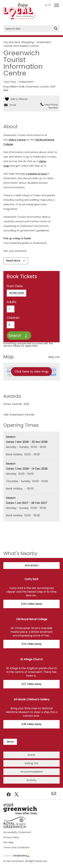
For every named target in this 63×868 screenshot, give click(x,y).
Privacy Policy (11, 837)
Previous (59, 733)
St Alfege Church (32, 659)
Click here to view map (32, 371)
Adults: (12, 302)
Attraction (32, 565)
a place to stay (37, 174)
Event (32, 755)
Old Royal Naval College (32, 619)
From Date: (15, 286)
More (10, 742)
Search (15, 335)
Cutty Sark (32, 579)
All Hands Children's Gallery (32, 699)
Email (13, 105)
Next (4, 733)
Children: (13, 318)
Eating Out (32, 763)
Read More (13, 261)
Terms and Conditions (16, 847)
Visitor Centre (17, 140)
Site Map (8, 842)
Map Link (54, 357)
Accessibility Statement (17, 832)
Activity (32, 780)
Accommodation (32, 772)
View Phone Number (51, 106)
